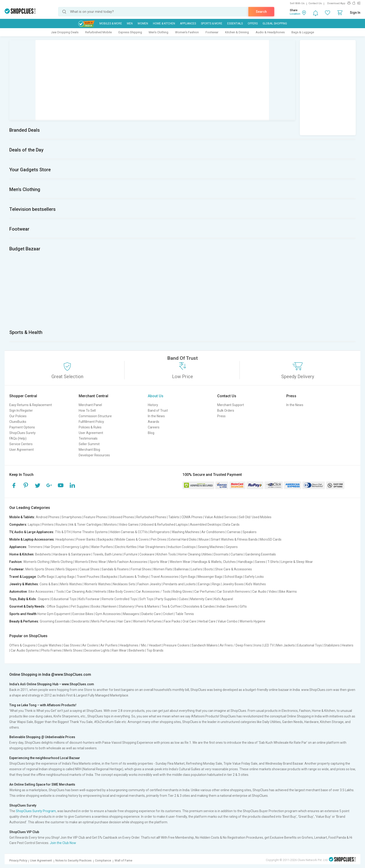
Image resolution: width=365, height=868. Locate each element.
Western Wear (180, 562)
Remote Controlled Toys (119, 599)
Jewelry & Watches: (24, 584)
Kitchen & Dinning (237, 32)
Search (261, 12)
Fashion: (16, 562)
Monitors (110, 525)
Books (96, 606)
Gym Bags (188, 577)
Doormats (221, 554)
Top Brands (155, 650)
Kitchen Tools (166, 554)
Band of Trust (158, 410)
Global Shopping (275, 24)
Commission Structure (95, 416)
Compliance (103, 860)
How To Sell (87, 410)
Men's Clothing (159, 32)
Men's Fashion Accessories (128, 562)
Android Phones (48, 517)
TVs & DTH (63, 532)
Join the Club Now (63, 843)
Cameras (234, 532)
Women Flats (163, 569)
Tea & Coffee (171, 606)
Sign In (355, 13)
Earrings (204, 584)
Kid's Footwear (89, 599)
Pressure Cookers (176, 645)
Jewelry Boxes (233, 584)
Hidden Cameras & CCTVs (129, 532)
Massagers (131, 614)
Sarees (260, 562)
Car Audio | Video (265, 592)
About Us (156, 396)
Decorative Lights (97, 650)
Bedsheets (43, 554)
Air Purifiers (109, 645)
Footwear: (17, 569)
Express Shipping (130, 32)
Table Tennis (185, 614)
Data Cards (231, 525)
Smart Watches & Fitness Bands (234, 539)
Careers (154, 427)
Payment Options (22, 427)
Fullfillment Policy (91, 422)
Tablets (174, 517)
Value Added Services (221, 517)
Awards (154, 422)
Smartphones (72, 517)
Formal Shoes (141, 569)
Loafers (197, 569)
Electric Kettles (126, 547)
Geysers (232, 547)
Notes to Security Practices (73, 860)
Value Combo (228, 621)
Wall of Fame (123, 860)
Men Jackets (286, 645)
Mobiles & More (111, 24)
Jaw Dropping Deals (65, 32)
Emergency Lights (76, 547)
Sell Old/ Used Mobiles (255, 517)
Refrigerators (160, 532)
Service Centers (21, 444)
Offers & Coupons (22, 645)
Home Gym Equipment (54, 614)
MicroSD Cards (271, 539)
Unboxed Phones (122, 517)
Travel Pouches (88, 577)
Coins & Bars (49, 584)
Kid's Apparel (224, 599)
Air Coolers (90, 645)
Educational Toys (64, 599)
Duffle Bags (46, 577)
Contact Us (315, 3)
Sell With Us (297, 3)
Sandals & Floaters (115, 569)
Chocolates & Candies (199, 606)
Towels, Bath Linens (107, 554)
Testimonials (88, 438)
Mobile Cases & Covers (132, 539)
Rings (216, 584)
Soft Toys (146, 599)
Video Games (129, 525)
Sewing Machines (211, 547)
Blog (151, 433)
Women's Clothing (36, 562)
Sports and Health (23, 614)
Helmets (100, 592)
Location (295, 14)
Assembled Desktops (206, 525)
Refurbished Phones (151, 517)
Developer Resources (94, 455)
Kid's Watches (256, 584)
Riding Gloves (182, 592)
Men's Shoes (73, 650)
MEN (130, 24)
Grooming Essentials (55, 621)
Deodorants (81, 621)
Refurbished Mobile (98, 32)
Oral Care (189, 621)
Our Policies (18, 416)
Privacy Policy (18, 860)
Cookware (147, 554)
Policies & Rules (90, 427)
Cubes (183, 599)
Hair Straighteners (152, 547)
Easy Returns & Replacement (31, 405)
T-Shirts (273, 562)
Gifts (243, 606)
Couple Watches (50, 645)
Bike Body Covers (121, 592)
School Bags (233, 577)
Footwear (212, 32)
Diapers (44, 599)
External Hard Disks (183, 539)
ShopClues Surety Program (36, 811)
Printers (48, 525)
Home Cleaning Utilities (195, 554)
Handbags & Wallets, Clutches (214, 562)
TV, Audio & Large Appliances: (32, 532)
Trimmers (35, 547)
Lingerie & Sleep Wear (297, 562)
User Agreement (22, 450)
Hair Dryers (52, 547)
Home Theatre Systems (90, 532)
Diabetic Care (151, 614)
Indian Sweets (227, 606)
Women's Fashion (187, 32)
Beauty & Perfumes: (24, 621)
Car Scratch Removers (233, 592)
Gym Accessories (108, 614)
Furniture (131, 554)
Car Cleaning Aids (79, 592)
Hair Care (124, 621)
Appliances (188, 24)
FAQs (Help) (18, 438)
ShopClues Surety (22, 433)
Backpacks (105, 539)
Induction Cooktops (182, 547)
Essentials (235, 24)
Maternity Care (201, 599)
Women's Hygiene (252, 621)
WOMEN (143, 24)
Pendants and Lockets (179, 584)
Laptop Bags (66, 577)
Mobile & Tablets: (22, 517)
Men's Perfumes (103, 621)
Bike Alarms (288, 592)
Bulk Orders (226, 410)
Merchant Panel (90, 405)
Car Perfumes (204, 592)
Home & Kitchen (164, 24)
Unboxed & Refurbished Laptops (164, 525)
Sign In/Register (21, 410)
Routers (61, 525)
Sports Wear (159, 562)
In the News (156, 416)
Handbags (245, 562)
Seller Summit (89, 444)
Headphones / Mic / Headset (140, 645)
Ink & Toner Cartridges (86, 525)
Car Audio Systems (25, 650)
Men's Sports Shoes (40, 569)
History (153, 405)
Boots (209, 569)
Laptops (34, 525)
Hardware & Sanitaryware (72, 554)
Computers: (18, 525)
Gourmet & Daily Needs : (28, 606)
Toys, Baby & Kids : (23, 599)
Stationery (126, 606)
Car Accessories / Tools (153, 592)
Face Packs (172, 621)
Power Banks (86, 539)
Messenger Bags (210, 577)
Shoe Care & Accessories (233, 569)
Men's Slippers (67, 569)
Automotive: (19, 592)
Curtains (237, 554)
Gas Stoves (72, 645)
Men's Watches (71, 584)
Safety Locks (254, 577)
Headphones (65, 539)
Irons (258, 645)
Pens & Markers (148, 606)
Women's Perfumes (147, 621)
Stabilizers (332, 645)
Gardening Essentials (260, 554)
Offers (253, 24)
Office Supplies (58, 606)
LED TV (269, 645)
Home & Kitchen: (22, 554)
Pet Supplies (80, 606)
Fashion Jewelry (149, 584)
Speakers (250, 532)
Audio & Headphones (270, 32)
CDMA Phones (192, 517)
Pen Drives (159, 539)
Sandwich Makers (205, 645)
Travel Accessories (165, 577)
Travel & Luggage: (23, 577)
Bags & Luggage (303, 32)
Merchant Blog (89, 450)
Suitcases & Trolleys (134, 577)
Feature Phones (95, 517)
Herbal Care (207, 621)
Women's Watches (97, 584)
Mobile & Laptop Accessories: (32, 539)
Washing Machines (186, 532)
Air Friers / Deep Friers (236, 645)
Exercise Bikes (83, 614)
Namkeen (110, 606)
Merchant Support (231, 405)
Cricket (168, 614)
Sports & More (212, 24)
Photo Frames (51, 650)
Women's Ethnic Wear (90, 562)
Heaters (348, 645)
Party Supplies (166, 599)
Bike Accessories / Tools (46, 592)
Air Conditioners (213, 532)
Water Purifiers (102, 547)
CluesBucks (18, 422)
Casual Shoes (89, 569)
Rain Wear (119, 650)
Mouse (204, 539)
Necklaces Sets (124, 584)
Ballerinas (182, 569)
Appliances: (18, 547)
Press (221, 416)
